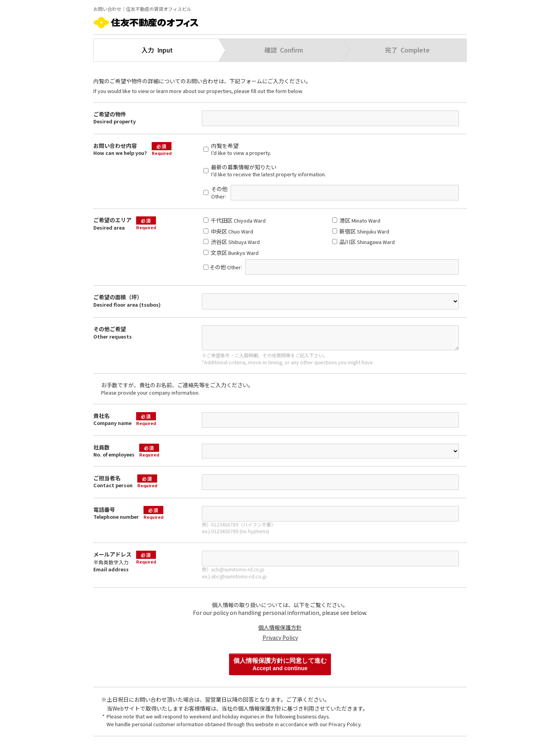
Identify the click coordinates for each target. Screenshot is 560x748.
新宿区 (361, 231)
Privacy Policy (280, 637)
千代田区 (234, 220)
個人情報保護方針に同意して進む (280, 664)
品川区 (363, 242)
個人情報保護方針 (280, 627)
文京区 (231, 253)
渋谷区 (232, 242)
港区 (356, 220)
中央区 (228, 231)
